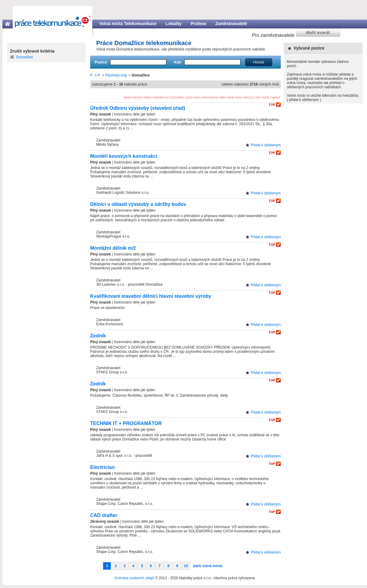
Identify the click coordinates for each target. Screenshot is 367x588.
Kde (178, 62)
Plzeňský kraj (116, 75)
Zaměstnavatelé (231, 24)
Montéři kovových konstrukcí (124, 156)
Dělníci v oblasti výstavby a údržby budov (138, 204)
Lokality (174, 24)
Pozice (101, 62)
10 (186, 566)
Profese (198, 24)
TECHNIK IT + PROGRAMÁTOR (126, 423)
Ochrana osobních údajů (134, 578)
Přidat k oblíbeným (266, 145)
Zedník (98, 336)
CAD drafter (104, 515)
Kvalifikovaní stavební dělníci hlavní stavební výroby (151, 296)
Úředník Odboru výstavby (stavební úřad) (138, 108)
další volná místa (208, 566)
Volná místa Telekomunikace (128, 24)
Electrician (102, 467)
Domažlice (25, 57)
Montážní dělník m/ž (113, 248)
